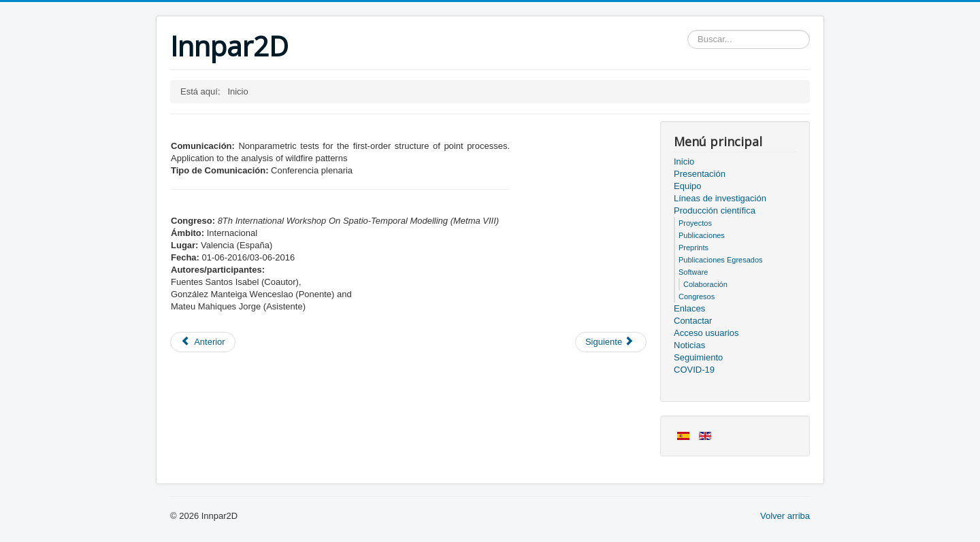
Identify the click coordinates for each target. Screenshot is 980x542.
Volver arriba (785, 516)
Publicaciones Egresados (721, 260)
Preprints (693, 248)
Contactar (693, 321)
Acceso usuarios (706, 333)
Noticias (689, 345)
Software (693, 272)
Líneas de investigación (720, 198)
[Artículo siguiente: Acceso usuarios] (611, 342)
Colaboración (705, 284)
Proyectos (695, 223)
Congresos (697, 297)
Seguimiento (698, 357)
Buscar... (688, 30)
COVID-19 (694, 370)
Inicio (684, 162)
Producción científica (715, 210)
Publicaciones (702, 235)
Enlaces (689, 308)
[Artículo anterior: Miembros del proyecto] (203, 342)
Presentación (700, 174)
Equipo (687, 186)
